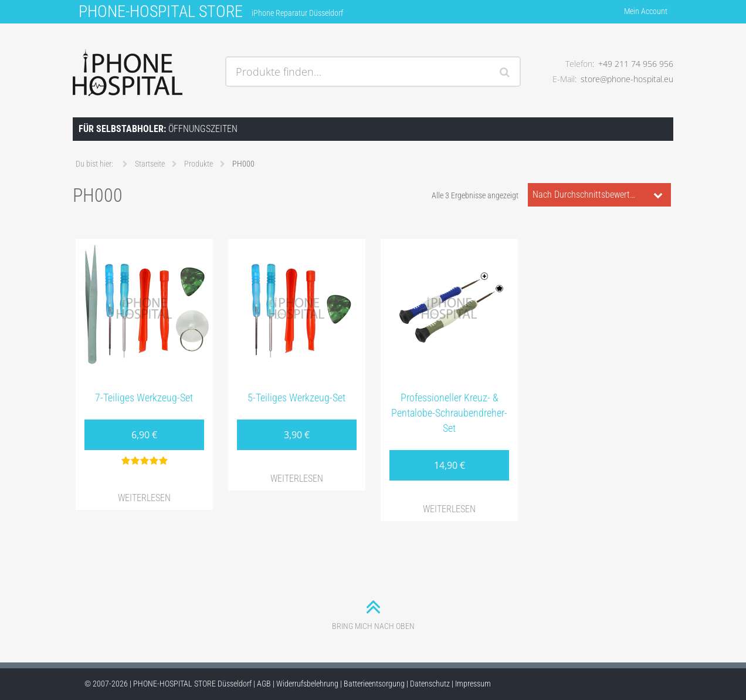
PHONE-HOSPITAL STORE (161, 11)
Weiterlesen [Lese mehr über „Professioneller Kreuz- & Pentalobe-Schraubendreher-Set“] (449, 509)
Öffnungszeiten (158, 129)
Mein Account (646, 11)
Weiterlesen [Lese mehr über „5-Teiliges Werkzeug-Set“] (297, 478)
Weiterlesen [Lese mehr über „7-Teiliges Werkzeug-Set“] (144, 498)
